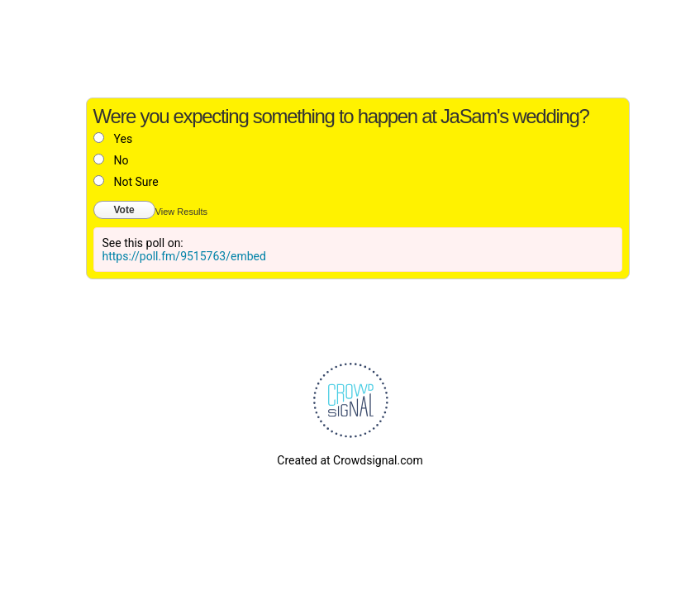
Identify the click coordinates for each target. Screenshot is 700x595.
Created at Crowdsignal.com (350, 460)
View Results (181, 212)
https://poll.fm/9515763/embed (184, 256)
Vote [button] (124, 210)
